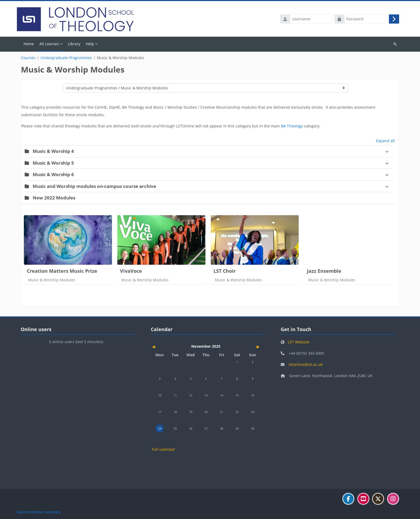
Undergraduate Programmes (66, 58)
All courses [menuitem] (49, 44)
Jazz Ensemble (324, 271)
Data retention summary (39, 512)
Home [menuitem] (29, 44)
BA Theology (292, 126)
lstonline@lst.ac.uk (306, 365)
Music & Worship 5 (53, 163)
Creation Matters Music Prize (62, 271)
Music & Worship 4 (53, 151)
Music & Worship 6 (53, 175)
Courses (28, 58)
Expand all (385, 141)
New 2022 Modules (54, 198)
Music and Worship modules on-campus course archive (94, 186)
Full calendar (164, 449)
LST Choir (225, 271)
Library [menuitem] (74, 44)
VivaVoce (131, 271)
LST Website (299, 342)
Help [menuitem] (90, 44)
